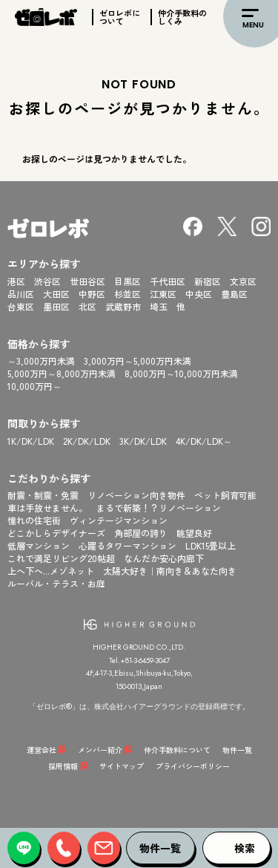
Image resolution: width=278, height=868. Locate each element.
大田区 (56, 294)
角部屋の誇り (141, 533)
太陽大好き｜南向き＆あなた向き (170, 571)
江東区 (163, 294)
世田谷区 (87, 281)
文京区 (243, 281)
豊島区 (234, 294)
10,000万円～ (34, 386)
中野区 (92, 294)
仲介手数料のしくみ (182, 17)
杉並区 (128, 294)
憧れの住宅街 (34, 520)
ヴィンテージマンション (119, 520)
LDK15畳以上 (211, 545)
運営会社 (42, 750)
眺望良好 (194, 533)
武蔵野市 (123, 306)
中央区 (199, 294)
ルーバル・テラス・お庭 (56, 583)
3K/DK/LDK (143, 441)
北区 (87, 306)
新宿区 (208, 281)
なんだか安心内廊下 (164, 558)
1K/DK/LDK (31, 441)
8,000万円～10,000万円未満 (181, 373)
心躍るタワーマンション (128, 545)
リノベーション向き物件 (136, 495)
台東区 (21, 306)
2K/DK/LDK (87, 441)
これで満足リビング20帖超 (61, 558)
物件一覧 (237, 750)
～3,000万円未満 (41, 360)
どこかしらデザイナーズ (56, 533)
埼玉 (159, 306)
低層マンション (39, 545)
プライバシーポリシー (193, 766)
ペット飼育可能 (225, 495)
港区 (16, 281)
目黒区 (128, 281)
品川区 (21, 294)
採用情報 (63, 766)
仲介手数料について (177, 750)
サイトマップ (122, 766)
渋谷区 (47, 281)
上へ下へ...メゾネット (51, 571)
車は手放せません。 (47, 508)
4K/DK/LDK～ (204, 441)
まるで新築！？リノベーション (159, 508)
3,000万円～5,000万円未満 (138, 360)
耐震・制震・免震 (43, 495)
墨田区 (56, 306)
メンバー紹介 (100, 750)
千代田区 (168, 281)
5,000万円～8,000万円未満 (62, 373)
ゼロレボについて (120, 17)
